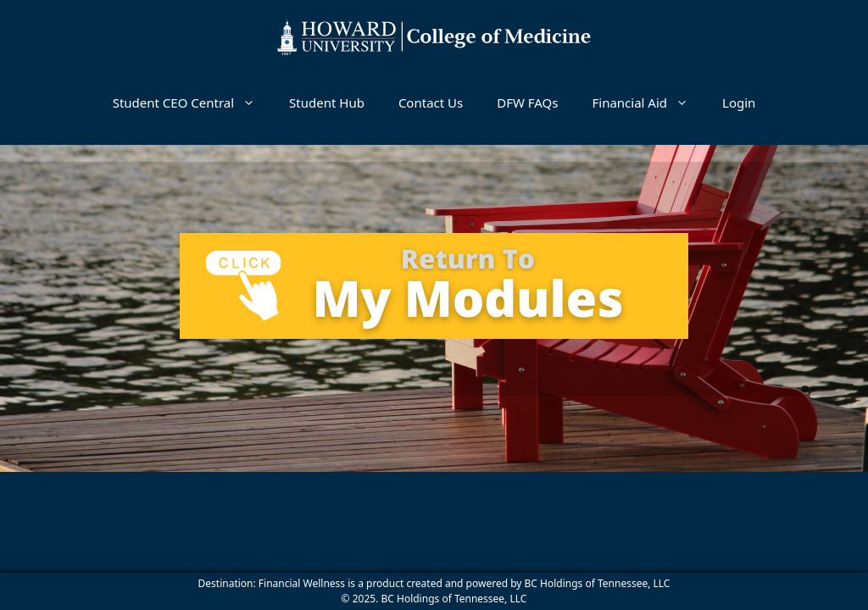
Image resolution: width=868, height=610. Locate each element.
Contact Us (431, 103)
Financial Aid (648, 103)
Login (739, 103)
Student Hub (327, 103)
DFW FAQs (527, 103)
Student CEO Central (192, 103)
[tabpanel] (434, 286)
